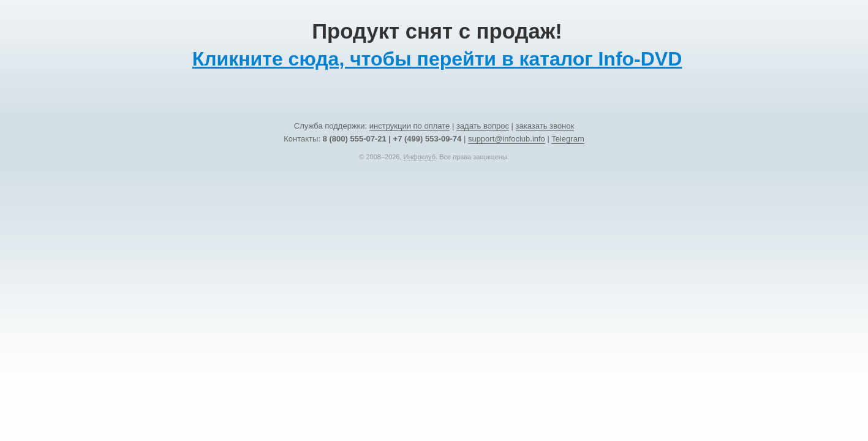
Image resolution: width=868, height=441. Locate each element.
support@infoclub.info (507, 139)
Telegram (568, 139)
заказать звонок (545, 126)
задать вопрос (483, 126)
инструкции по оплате (409, 126)
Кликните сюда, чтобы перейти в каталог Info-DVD (437, 59)
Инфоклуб (420, 157)
